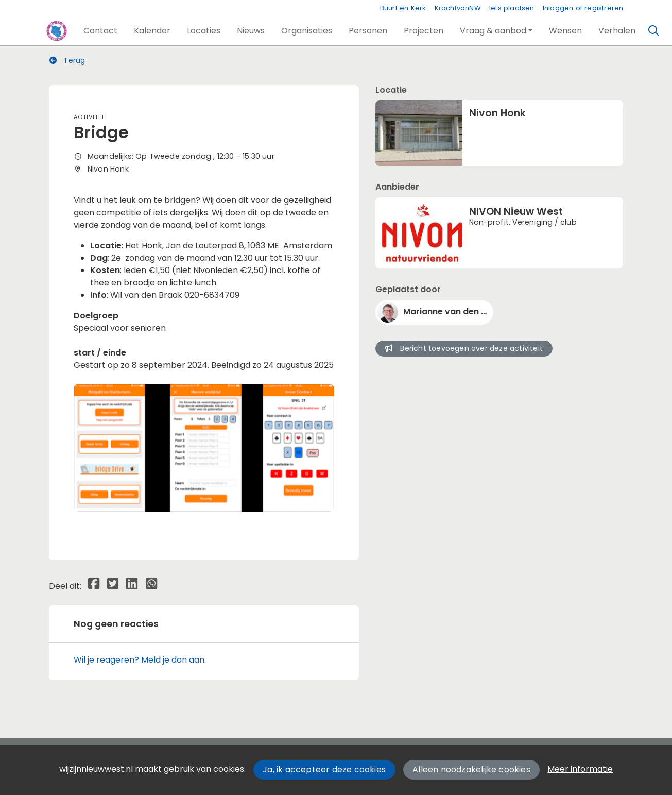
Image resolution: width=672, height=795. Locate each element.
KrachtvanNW (458, 8)
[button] (100, 31)
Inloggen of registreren (583, 8)
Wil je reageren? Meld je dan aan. (140, 660)
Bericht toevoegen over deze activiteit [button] (464, 348)
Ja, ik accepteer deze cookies (324, 769)
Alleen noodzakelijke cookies (471, 769)
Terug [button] (67, 60)
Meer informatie (580, 769)
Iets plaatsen (512, 8)
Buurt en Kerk (403, 8)
